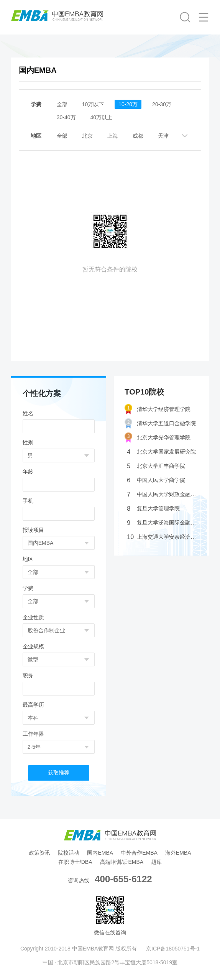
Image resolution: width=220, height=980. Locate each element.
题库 (156, 862)
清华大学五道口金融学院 (160, 423)
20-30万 (162, 104)
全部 (62, 104)
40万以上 (102, 117)
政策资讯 (39, 853)
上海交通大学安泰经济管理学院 (163, 537)
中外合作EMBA (139, 853)
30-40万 (66, 117)
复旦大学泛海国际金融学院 (163, 523)
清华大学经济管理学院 (158, 409)
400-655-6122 (123, 879)
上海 (113, 136)
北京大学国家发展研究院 (161, 452)
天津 (163, 136)
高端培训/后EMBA (122, 862)
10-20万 (128, 104)
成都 (138, 136)
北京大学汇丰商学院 (156, 466)
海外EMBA (178, 853)
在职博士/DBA (75, 862)
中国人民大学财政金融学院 (163, 494)
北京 (87, 136)
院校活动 (69, 853)
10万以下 (93, 104)
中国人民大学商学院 (156, 480)
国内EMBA (100, 853)
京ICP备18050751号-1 (173, 949)
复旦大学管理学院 (153, 509)
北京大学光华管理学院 (158, 438)
